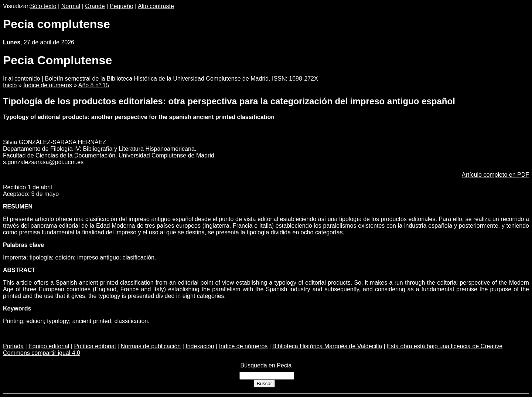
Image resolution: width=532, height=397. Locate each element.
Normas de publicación (151, 346)
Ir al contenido (22, 79)
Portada (13, 346)
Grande (95, 6)
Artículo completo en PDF (495, 175)
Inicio (10, 85)
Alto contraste (156, 6)
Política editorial (95, 346)
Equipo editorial (49, 346)
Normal (71, 6)
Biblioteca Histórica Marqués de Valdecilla (327, 346)
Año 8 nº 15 (94, 85)
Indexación (200, 346)
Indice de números (243, 346)
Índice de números (48, 85)
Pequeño (122, 6)
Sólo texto (43, 6)
